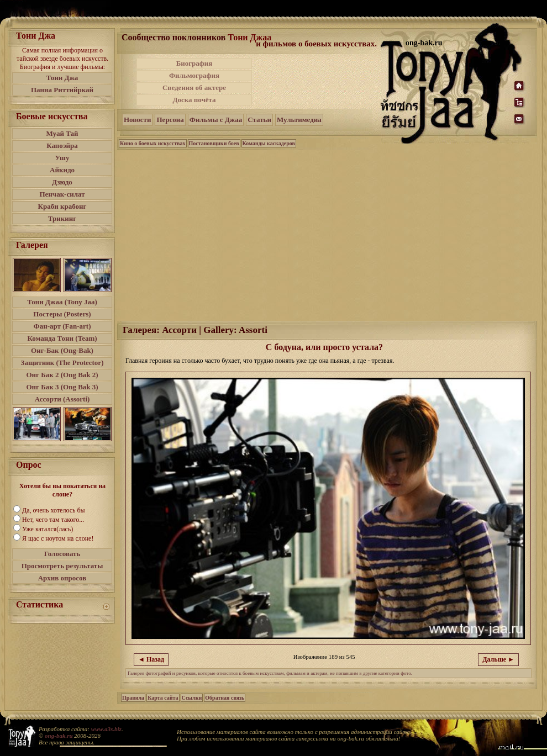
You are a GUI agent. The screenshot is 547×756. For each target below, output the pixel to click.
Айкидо (62, 170)
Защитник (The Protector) (62, 363)
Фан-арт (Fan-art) (62, 326)
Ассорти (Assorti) (62, 399)
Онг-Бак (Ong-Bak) (62, 350)
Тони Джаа (249, 37)
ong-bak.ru (59, 736)
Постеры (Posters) (62, 314)
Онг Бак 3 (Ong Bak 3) (62, 387)
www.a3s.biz (106, 729)
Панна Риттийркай (62, 90)
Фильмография (194, 75)
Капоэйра (62, 146)
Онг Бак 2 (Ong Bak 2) (62, 375)
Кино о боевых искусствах (153, 143)
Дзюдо (62, 182)
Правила (133, 698)
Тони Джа (62, 78)
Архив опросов (62, 578)
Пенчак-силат (62, 194)
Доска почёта (194, 100)
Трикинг (62, 218)
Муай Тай (62, 133)
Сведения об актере (194, 88)
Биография (194, 63)
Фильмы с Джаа (216, 120)
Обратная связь (225, 698)
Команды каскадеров (269, 143)
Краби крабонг (62, 206)
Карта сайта (163, 698)
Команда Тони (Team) (62, 338)
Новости (137, 120)
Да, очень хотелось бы (54, 510)
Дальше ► (498, 659)
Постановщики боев (214, 143)
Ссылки (192, 698)
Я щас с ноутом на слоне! (58, 538)
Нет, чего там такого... (53, 520)
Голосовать (62, 554)
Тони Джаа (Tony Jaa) (62, 302)
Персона (170, 120)
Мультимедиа (299, 120)
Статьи (259, 120)
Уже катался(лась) (48, 529)
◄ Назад (151, 659)
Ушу (62, 158)
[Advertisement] (317, 82)
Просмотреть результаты (62, 566)
